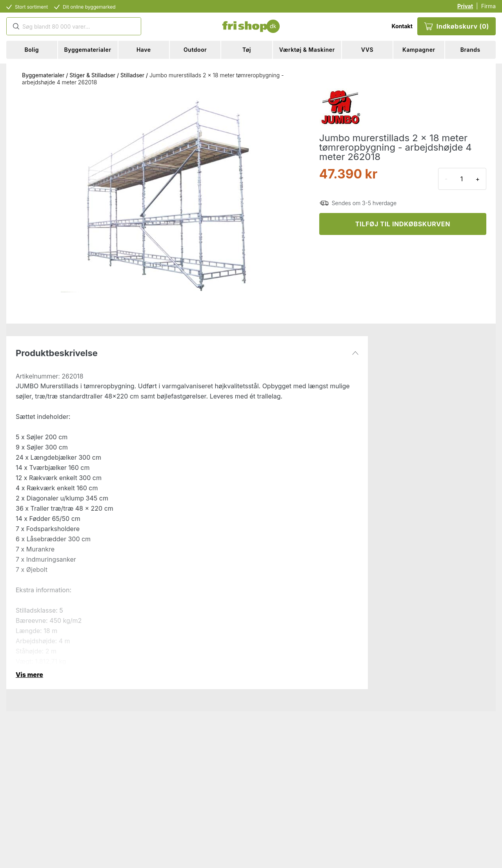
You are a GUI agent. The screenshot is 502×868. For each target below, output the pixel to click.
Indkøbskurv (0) (457, 26)
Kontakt (402, 26)
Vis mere (29, 675)
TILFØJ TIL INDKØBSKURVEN (403, 224)
